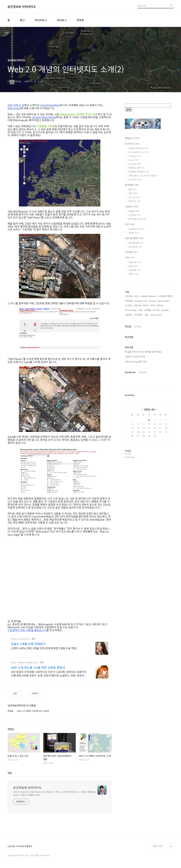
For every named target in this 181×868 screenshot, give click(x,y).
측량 (133, 193)
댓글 (10, 773)
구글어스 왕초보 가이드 (135, 404)
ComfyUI (135, 156)
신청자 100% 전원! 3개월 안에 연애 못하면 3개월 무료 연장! (44, 648)
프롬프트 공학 (137, 168)
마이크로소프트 (137, 219)
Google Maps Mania (44, 117)
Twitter (143, 419)
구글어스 (132, 206)
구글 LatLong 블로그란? (136, 409)
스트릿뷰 (134, 215)
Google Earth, (141, 348)
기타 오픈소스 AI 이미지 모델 (143, 176)
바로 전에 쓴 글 (16, 105)
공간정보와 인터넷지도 (22, 7)
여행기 (133, 274)
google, (165, 357)
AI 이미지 (132, 144)
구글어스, (129, 362)
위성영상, (129, 348)
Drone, (153, 348)
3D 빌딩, (129, 353)
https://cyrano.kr (20, 639)
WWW (133, 266)
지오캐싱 (131, 252)
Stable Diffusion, (149, 343)
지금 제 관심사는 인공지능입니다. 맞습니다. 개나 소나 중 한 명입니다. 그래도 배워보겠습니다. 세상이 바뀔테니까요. (54, 793)
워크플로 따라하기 (139, 172)
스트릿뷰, (129, 343)
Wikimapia (14, 108)
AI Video (134, 164)
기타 (130, 258)
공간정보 (132, 185)
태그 (22, 20)
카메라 (133, 233)
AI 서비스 (135, 179)
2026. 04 (149, 457)
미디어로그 (41, 20)
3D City (134, 197)
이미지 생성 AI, (157, 353)
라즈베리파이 (136, 243)
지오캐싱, (139, 362)
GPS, (137, 343)
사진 (130, 224)
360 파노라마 (136, 229)
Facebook (130, 419)
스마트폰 (134, 270)
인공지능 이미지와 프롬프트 (20, 846)
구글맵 (134, 211)
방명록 (80, 20)
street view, (156, 362)
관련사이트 (158, 846)
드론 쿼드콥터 (134, 238)
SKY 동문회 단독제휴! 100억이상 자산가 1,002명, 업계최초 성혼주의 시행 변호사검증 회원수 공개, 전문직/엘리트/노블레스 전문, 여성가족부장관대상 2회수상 (49, 674)
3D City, (156, 357)
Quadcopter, (164, 348)
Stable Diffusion (138, 148)
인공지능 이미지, (141, 353)
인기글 (138, 374)
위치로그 (62, 20)
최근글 (128, 374)
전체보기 (132, 138)
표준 (132, 189)
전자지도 (134, 201)
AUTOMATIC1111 (138, 152)
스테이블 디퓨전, (166, 343)
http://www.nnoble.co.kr (25, 662)
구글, (147, 362)
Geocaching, (131, 357)
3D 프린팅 (135, 247)
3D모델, (148, 357)
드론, (141, 357)
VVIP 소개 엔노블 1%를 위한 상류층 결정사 (38, 667)
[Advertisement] (149, 310)
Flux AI (134, 160)
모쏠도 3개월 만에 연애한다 (28, 644)
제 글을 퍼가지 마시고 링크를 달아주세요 (143, 399)
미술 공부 (135, 262)
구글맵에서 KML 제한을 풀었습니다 (27, 630)
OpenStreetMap (50, 105)
